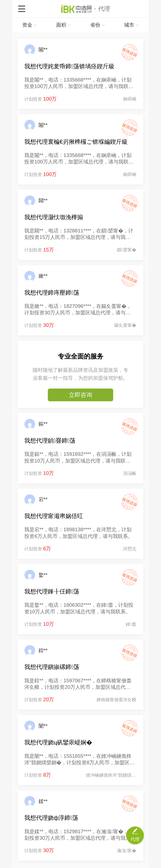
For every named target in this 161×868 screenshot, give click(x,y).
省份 (98, 25)
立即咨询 (80, 395)
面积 (64, 25)
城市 (132, 25)
